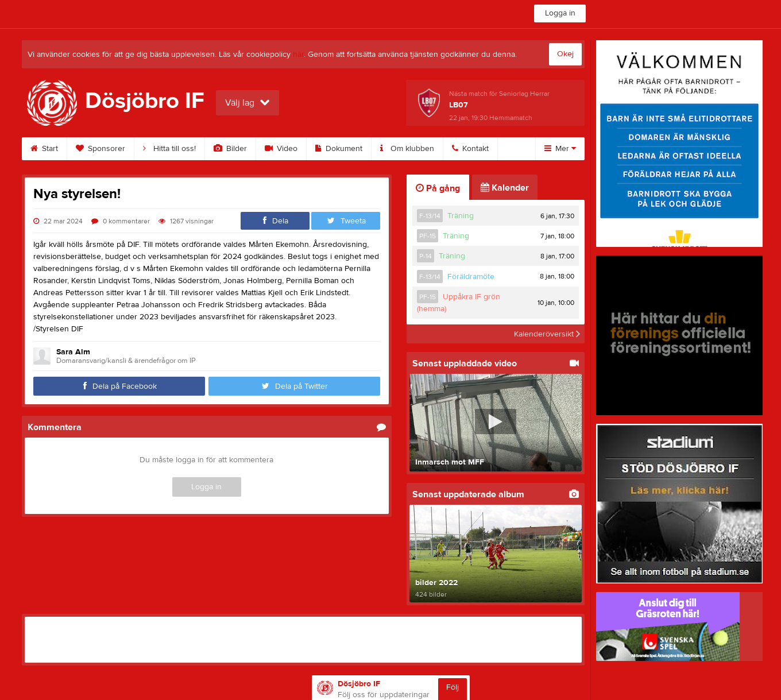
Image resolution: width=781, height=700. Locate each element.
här (298, 55)
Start (44, 149)
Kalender (505, 188)
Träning (461, 216)
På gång (438, 188)
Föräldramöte (471, 277)
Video (281, 149)
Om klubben (407, 149)
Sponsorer (100, 149)
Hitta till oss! (169, 149)
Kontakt (470, 149)
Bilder (230, 149)
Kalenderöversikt (547, 334)
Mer (560, 149)
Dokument (339, 149)
